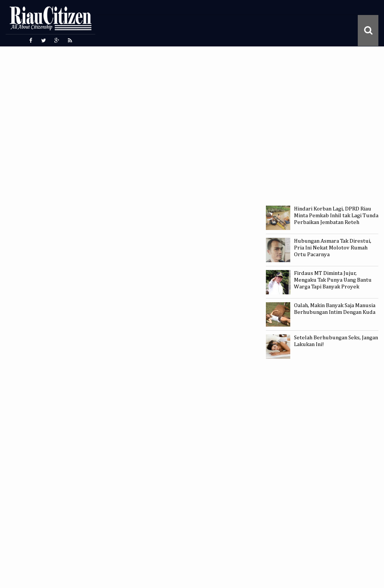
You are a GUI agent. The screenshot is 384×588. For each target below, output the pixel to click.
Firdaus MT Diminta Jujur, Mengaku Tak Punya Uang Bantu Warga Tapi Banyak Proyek (333, 280)
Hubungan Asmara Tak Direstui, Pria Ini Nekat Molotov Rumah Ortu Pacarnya (333, 248)
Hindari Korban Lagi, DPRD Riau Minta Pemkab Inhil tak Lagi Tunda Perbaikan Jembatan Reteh (336, 216)
